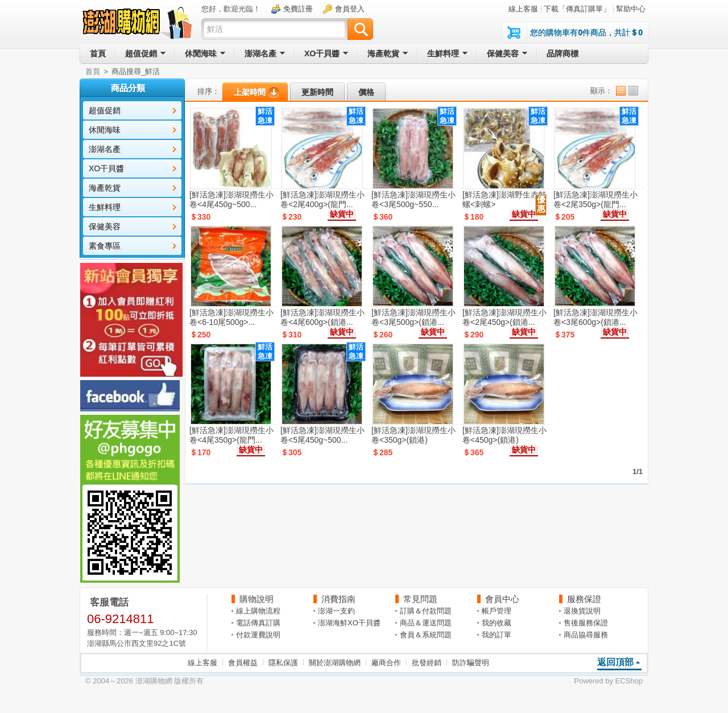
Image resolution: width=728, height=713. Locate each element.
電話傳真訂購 (258, 623)
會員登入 (350, 9)
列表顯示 (633, 91)
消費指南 (338, 599)
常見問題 (420, 599)
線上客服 (523, 9)
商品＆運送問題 (426, 623)
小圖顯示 (621, 91)
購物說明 (257, 599)
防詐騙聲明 (471, 663)
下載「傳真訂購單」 (577, 9)
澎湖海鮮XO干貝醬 (349, 623)
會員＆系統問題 (426, 635)
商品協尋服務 (586, 635)
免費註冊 (298, 9)
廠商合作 (386, 663)
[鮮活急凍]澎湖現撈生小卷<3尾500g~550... (413, 199)
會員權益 (243, 663)
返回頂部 (615, 662)
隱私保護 (283, 663)
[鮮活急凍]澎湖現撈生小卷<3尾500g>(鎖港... (413, 317)
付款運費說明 (258, 635)
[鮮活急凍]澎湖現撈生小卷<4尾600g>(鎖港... (322, 317)
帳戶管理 (497, 611)
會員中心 (502, 599)
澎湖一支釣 (336, 611)
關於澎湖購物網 (335, 663)
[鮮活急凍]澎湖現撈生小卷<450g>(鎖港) (504, 435)
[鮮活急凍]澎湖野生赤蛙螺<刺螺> (504, 199)
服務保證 (584, 599)
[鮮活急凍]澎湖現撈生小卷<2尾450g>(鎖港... (504, 317)
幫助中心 (631, 9)
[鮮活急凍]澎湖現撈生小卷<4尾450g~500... (231, 199)
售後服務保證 (586, 623)
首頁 (93, 71)
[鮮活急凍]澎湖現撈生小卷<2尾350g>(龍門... (595, 199)
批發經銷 (427, 663)
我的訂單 (497, 635)
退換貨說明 (582, 611)
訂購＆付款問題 (426, 611)
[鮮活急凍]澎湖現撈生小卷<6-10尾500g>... (231, 317)
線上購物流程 (258, 611)
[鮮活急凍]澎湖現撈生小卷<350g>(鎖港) (413, 435)
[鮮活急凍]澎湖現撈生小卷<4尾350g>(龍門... (231, 435)
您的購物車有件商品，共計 (586, 32)
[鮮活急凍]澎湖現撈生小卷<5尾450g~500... (322, 435)
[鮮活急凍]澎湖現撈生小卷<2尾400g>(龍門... (322, 199)
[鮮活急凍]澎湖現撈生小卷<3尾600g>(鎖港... (595, 317)
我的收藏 (497, 623)
